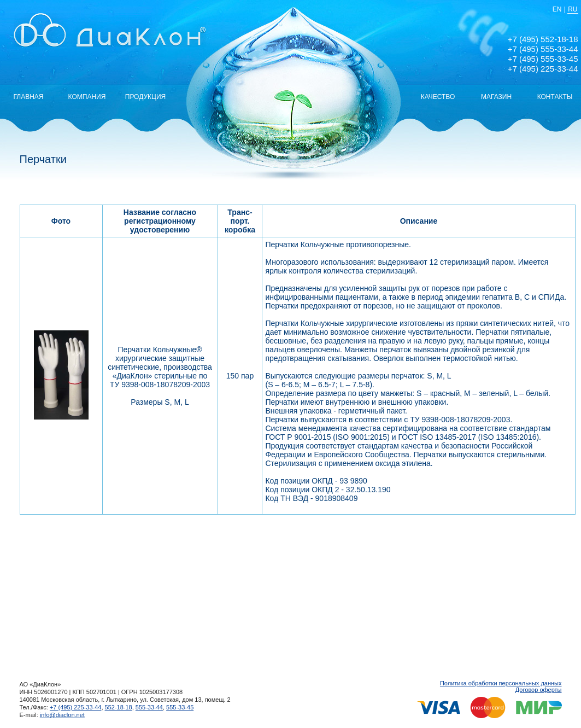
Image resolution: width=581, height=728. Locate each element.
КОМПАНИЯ (87, 97)
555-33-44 (149, 707)
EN (557, 9)
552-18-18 (119, 707)
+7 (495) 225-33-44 (75, 707)
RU (573, 9)
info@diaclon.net (62, 715)
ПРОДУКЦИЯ (145, 97)
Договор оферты (539, 690)
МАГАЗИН (496, 97)
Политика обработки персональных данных (501, 683)
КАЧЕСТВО (438, 97)
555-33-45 (180, 707)
